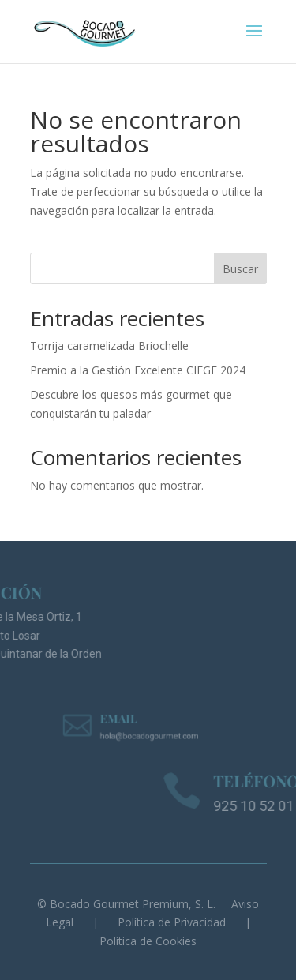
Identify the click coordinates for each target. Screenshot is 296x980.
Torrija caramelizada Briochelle (109, 345)
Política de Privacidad (172, 922)
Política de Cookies (148, 941)
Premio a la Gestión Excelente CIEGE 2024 (138, 370)
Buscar (240, 269)
